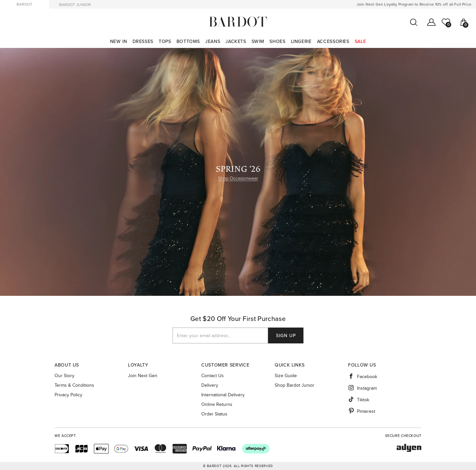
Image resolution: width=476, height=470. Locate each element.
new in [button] (119, 41)
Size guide (286, 376)
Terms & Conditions (74, 385)
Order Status (214, 414)
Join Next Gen (143, 376)
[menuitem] (119, 41)
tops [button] (165, 41)
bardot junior (75, 5)
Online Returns (217, 405)
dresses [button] (143, 41)
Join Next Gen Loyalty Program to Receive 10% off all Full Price (414, 4)
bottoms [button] (188, 41)
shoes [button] (277, 41)
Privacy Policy (68, 395)
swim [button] (258, 41)
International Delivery (223, 395)
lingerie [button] (301, 41)
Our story (64, 376)
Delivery (210, 385)
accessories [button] (333, 41)
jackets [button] (236, 41)
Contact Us (213, 376)
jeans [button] (213, 41)
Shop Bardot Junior (295, 385)
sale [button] (360, 41)
